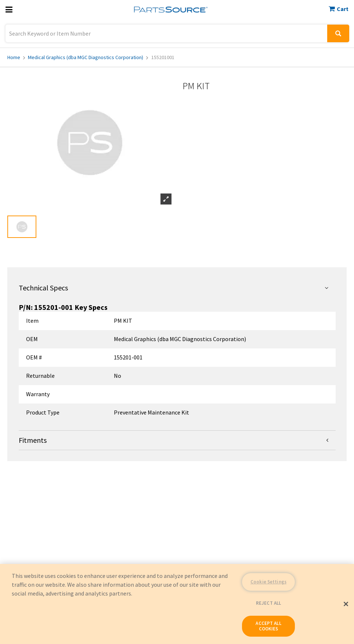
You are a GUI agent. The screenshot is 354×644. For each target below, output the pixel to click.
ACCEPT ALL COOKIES (268, 626)
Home (16, 57)
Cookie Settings (268, 582)
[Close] (346, 604)
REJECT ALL (268, 603)
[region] (177, 604)
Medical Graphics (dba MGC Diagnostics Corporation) (88, 57)
